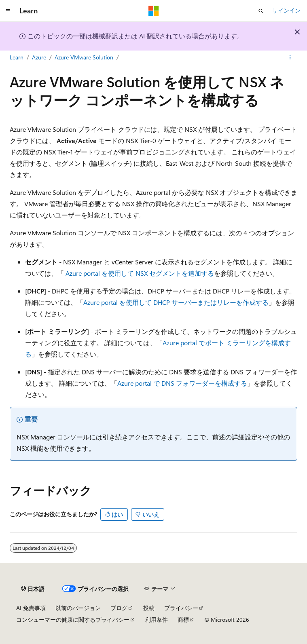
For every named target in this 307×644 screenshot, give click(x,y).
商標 (183, 620)
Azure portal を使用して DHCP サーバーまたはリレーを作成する (176, 302)
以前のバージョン (78, 608)
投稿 (149, 608)
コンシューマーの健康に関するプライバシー (73, 620)
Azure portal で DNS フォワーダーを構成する (182, 383)
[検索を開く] (261, 11)
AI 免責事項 (31, 608)
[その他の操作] (290, 58)
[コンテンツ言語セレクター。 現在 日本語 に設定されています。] (33, 589)
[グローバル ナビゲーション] (8, 11)
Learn (17, 57)
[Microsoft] (154, 11)
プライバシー (181, 608)
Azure (39, 57)
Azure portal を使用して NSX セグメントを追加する (140, 273)
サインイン (286, 10)
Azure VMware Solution (84, 57)
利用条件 (157, 620)
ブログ (119, 608)
